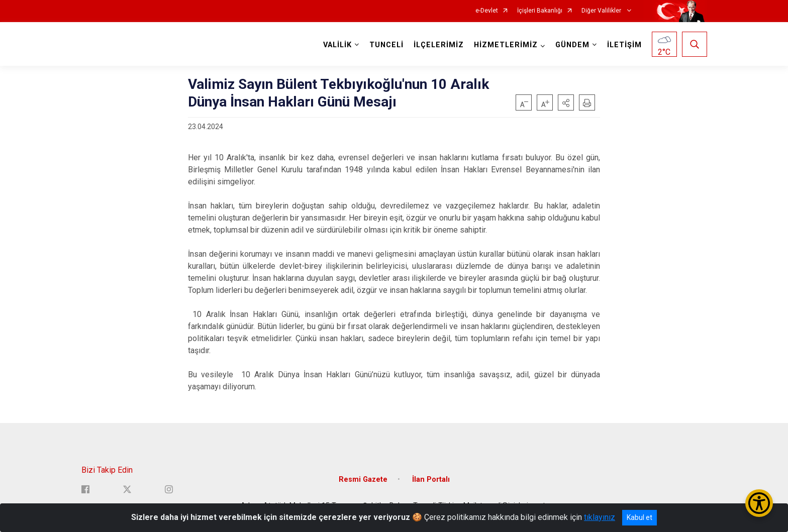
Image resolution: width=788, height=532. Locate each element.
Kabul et (639, 517)
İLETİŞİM (624, 45)
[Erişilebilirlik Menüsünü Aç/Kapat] (759, 503)
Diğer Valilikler (602, 11)
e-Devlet (487, 11)
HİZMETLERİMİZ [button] (506, 45)
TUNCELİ (386, 45)
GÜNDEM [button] (572, 45)
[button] (566, 102)
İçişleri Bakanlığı (540, 11)
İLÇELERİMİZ (439, 45)
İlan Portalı (431, 480)
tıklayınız (600, 517)
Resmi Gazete (363, 480)
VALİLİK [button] (337, 45)
